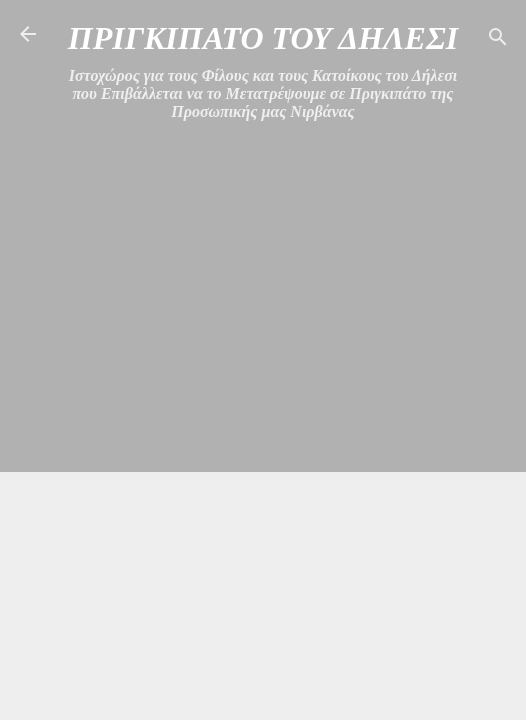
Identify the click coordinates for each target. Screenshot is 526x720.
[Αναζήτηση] (498, 40)
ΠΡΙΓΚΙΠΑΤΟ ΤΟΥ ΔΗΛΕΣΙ (263, 38)
